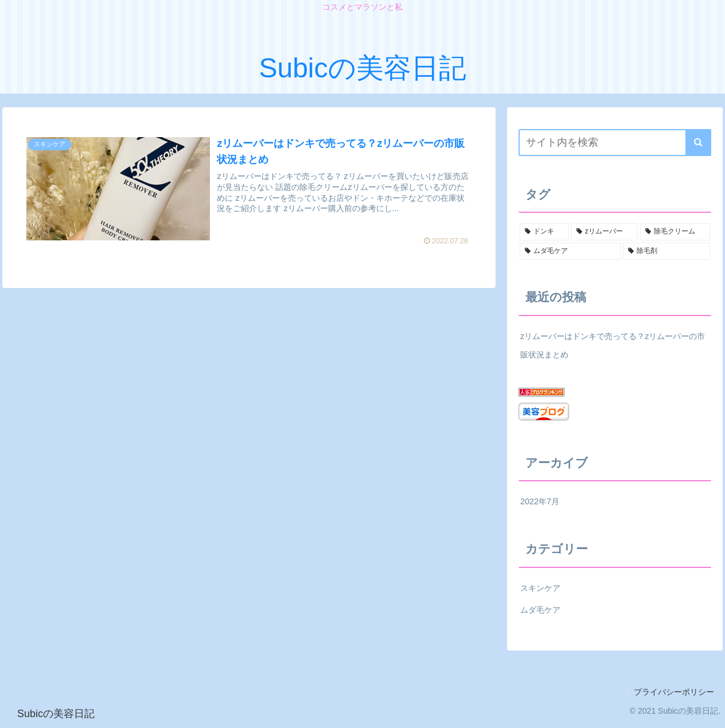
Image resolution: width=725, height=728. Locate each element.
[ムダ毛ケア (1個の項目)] (570, 251)
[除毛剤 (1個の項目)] (666, 251)
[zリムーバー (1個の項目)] (605, 232)
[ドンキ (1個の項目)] (544, 232)
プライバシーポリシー (674, 692)
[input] (615, 143)
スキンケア (540, 588)
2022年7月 (540, 501)
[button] (698, 143)
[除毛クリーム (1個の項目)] (675, 232)
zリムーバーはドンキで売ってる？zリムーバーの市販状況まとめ (613, 345)
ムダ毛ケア (540, 610)
